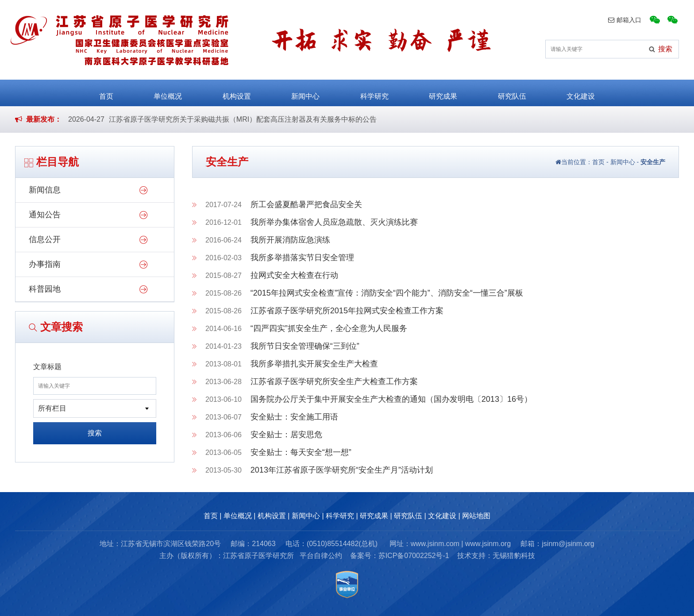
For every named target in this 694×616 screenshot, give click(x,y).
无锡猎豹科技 (514, 556)
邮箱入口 (625, 20)
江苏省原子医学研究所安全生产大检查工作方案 (334, 381)
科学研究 (374, 92)
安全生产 (653, 162)
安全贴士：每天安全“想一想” (301, 452)
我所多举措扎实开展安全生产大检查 (314, 364)
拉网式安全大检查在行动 (294, 275)
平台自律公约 (321, 556)
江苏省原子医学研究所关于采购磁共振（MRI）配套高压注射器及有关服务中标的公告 (243, 119)
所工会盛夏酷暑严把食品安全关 (306, 204)
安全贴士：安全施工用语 (294, 417)
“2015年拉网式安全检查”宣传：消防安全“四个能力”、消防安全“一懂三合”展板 (387, 293)
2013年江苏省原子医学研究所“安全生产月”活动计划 (342, 470)
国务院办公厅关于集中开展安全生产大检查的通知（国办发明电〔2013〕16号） (391, 399)
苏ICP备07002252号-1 (414, 556)
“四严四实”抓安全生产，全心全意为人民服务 (329, 328)
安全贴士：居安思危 (286, 435)
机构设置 (237, 92)
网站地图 (476, 516)
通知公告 (45, 215)
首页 (106, 92)
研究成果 (443, 92)
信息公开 (45, 239)
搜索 (95, 433)
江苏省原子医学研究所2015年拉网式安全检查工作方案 (347, 311)
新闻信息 (45, 190)
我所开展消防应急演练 (290, 240)
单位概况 (168, 92)
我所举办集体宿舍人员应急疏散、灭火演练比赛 (334, 222)
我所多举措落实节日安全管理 (302, 258)
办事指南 (45, 264)
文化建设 (581, 92)
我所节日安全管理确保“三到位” (305, 346)
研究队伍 (512, 92)
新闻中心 (305, 92)
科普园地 (45, 289)
